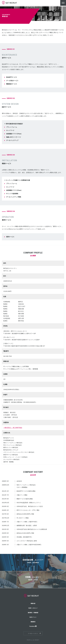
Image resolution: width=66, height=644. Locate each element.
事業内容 (33, 604)
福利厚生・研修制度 (33, 613)
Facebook (33, 626)
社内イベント (33, 617)
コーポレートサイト (33, 633)
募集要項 (33, 622)
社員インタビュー (33, 608)
